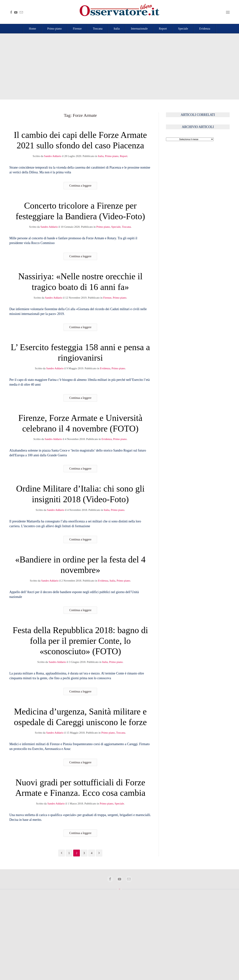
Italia (117, 29)
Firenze (77, 29)
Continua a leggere (80, 186)
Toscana (98, 29)
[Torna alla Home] (119, 12)
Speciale (183, 29)
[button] (228, 12)
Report (163, 29)
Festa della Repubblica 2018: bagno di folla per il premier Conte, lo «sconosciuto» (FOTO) (80, 641)
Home (32, 29)
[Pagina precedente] (62, 853)
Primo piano (54, 29)
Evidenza (205, 29)
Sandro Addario (53, 156)
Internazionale (139, 29)
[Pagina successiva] (99, 853)
